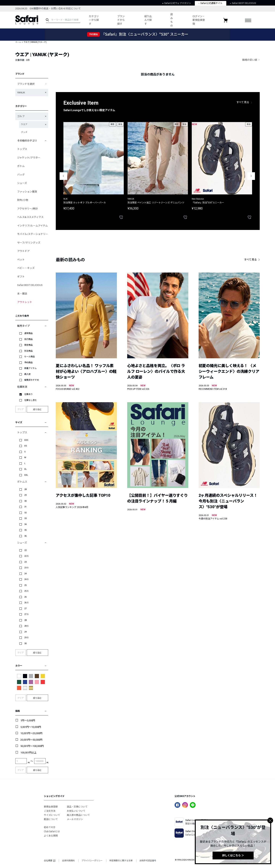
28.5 (26, 626)
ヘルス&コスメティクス (30, 217)
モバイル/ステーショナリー (33, 234)
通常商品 (28, 333)
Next (251, 176)
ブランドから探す (121, 20)
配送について (51, 819)
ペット (21, 260)
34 (25, 524)
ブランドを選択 (26, 84)
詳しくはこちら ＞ (233, 855)
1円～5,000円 (28, 720)
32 (25, 513)
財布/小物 (23, 200)
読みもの (172, 20)
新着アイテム (30, 368)
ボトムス (22, 482)
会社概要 (50, 861)
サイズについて (52, 815)
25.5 (26, 591)
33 (25, 518)
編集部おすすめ (32, 380)
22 (25, 550)
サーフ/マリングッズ (29, 243)
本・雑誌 (22, 294)
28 (25, 489)
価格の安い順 (250, 60)
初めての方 (50, 827)
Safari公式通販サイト (211, 3)
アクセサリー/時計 (27, 209)
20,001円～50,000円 (31, 740)
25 (25, 585)
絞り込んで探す (148, 20)
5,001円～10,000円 (31, 727)
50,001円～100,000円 (32, 746)
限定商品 (28, 345)
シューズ (22, 183)
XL (25, 469)
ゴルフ (21, 116)
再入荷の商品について (78, 815)
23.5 (26, 568)
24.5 (26, 579)
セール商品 (30, 357)
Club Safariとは (52, 832)
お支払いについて (76, 811)
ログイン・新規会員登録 (199, 20)
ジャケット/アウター (29, 158)
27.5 (26, 614)
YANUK (21, 93)
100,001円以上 (28, 753)
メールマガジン (75, 819)
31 (25, 507)
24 (25, 574)
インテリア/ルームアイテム (32, 226)
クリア (21, 409)
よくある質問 (51, 836)
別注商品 (28, 351)
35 (25, 530)
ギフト (21, 277)
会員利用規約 (68, 861)
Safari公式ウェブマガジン (177, 3)
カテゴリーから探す (94, 20)
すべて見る (243, 102)
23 (25, 562)
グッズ (24, 132)
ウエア (24, 124)
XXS (26, 440)
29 (25, 495)
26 (25, 597)
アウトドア (23, 251)
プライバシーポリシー (92, 861)
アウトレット (25, 302)
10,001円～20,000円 (31, 733)
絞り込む (37, 409)
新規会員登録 (51, 807)
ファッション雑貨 (27, 192)
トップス (22, 149)
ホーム (18, 42)
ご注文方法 (50, 811)
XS (26, 446)
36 (25, 536)
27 (25, 609)
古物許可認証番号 (148, 861)
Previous (63, 176)
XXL (26, 475)
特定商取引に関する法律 (121, 861)
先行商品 (28, 339)
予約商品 (28, 363)
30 (25, 501)
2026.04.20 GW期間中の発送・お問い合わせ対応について (48, 8)
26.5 (26, 603)
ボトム (21, 166)
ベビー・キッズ (26, 268)
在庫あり (28, 394)
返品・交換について (77, 807)
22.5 (26, 556)
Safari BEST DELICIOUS (243, 3)
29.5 (26, 638)
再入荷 (27, 374)
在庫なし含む (31, 400)
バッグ (21, 175)
